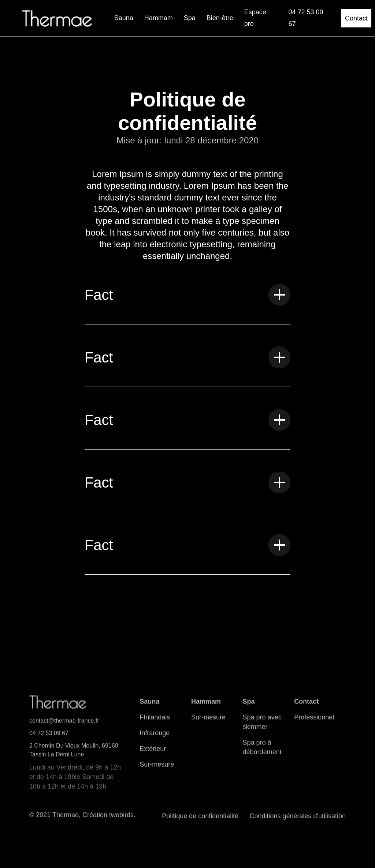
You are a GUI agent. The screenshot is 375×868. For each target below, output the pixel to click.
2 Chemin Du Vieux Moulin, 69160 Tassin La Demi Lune (74, 755)
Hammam (159, 18)
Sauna (124, 18)
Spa (190, 18)
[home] (57, 18)
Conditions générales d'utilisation (298, 821)
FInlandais (155, 722)
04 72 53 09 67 (49, 738)
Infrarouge (155, 738)
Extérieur (153, 754)
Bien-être (220, 18)
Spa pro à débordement (262, 752)
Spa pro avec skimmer (262, 727)
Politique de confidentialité (200, 821)
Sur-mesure (157, 769)
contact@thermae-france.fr (64, 726)
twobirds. (122, 820)
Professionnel (314, 722)
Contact (356, 18)
